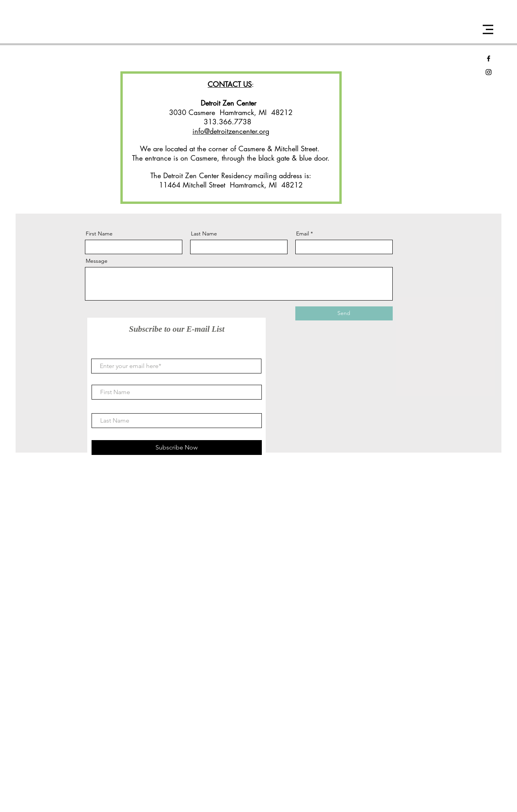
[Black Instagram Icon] (489, 72)
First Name (99, 234)
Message (97, 261)
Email (303, 234)
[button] (488, 29)
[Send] (344, 313)
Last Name (204, 234)
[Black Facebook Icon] (489, 58)
